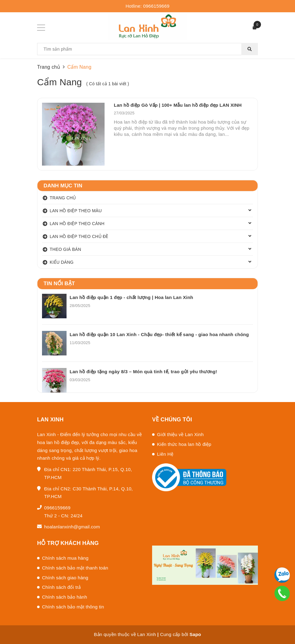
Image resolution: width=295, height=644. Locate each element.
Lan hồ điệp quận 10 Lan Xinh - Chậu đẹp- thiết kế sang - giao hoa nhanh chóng (159, 334)
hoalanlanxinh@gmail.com (72, 527)
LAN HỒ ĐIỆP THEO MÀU (76, 211)
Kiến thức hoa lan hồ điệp (184, 444)
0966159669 (156, 6)
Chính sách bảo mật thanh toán (75, 568)
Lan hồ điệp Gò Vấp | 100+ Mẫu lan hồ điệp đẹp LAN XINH (178, 105)
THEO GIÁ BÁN (65, 249)
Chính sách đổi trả (61, 587)
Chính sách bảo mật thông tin (73, 607)
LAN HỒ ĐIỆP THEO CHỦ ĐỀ (79, 236)
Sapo (195, 634)
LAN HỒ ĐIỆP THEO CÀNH (77, 224)
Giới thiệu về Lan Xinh (180, 434)
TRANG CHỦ (63, 198)
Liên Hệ (165, 454)
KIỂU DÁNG (62, 262)
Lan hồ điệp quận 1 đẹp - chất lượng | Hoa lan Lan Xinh (131, 297)
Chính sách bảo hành (65, 597)
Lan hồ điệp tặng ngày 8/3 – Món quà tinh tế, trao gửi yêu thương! (143, 372)
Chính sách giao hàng (65, 578)
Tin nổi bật (59, 284)
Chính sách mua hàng (65, 558)
